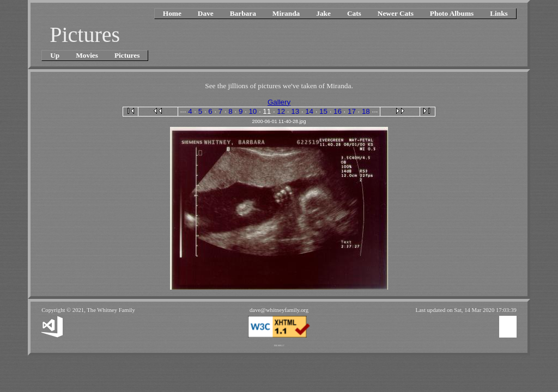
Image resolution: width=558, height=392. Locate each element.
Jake (323, 13)
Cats (354, 13)
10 (253, 111)
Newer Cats (396, 13)
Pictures (127, 55)
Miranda (286, 13)
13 (295, 111)
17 (352, 111)
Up (55, 55)
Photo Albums (452, 13)
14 (309, 111)
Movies (87, 55)
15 (323, 111)
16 (338, 111)
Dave (206, 13)
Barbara (243, 13)
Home (172, 13)
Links (499, 13)
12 (281, 111)
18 (366, 111)
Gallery (279, 102)
